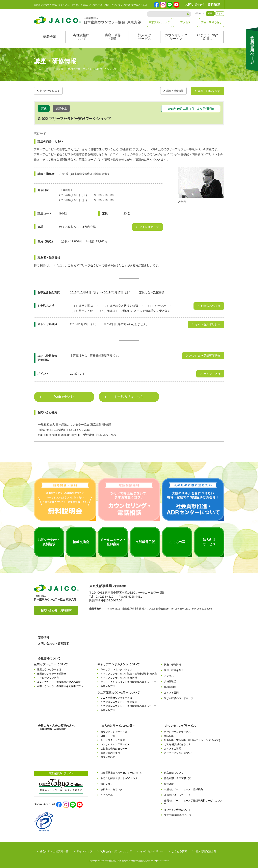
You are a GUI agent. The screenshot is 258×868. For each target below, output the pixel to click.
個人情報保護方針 (206, 849)
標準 (210, 13)
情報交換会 (107, 782)
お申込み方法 (108, 684)
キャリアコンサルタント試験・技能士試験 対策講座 (129, 672)
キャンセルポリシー (152, 849)
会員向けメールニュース (177, 793)
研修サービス (108, 734)
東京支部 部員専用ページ (178, 813)
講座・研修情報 (113, 37)
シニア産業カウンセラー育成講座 (119, 700)
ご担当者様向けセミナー (114, 747)
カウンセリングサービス (176, 37)
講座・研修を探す (212, 22)
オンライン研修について (177, 808)
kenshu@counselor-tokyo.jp (63, 433)
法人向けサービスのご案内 (118, 724)
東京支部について (159, 22)
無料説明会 (170, 685)
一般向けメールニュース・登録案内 (183, 787)
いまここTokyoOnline (208, 37)
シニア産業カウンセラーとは (116, 696)
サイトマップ (84, 849)
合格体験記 (170, 679)
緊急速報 (169, 782)
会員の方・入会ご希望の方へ (56, 725)
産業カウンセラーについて (51, 662)
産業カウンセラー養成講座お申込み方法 (59, 680)
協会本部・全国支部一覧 (177, 776)
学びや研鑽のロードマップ (179, 696)
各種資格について (81, 37)
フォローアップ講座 (48, 676)
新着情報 (50, 37)
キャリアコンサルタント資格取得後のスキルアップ (128, 680)
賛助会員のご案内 (110, 751)
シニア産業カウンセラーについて (119, 690)
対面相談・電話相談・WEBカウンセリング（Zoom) (192, 738)
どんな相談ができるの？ (177, 742)
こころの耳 (107, 793)
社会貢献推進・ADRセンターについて (121, 771)
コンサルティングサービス (115, 742)
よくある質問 (171, 691)
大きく (220, 13)
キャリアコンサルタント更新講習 (119, 676)
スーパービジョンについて (179, 751)
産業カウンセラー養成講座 (52, 672)
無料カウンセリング (111, 787)
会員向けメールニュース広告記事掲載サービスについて (193, 800)
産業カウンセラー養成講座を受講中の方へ (60, 684)
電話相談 (169, 734)
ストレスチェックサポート (115, 738)
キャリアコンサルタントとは (116, 667)
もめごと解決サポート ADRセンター (120, 776)
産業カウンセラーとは (49, 667)
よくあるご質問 (173, 747)
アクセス (185, 22)
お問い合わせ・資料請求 (203, 5)
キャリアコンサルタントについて (119, 662)
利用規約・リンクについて (116, 849)
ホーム (37, 69)
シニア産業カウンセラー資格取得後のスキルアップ (128, 704)
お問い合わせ (108, 755)
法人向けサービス (145, 37)
